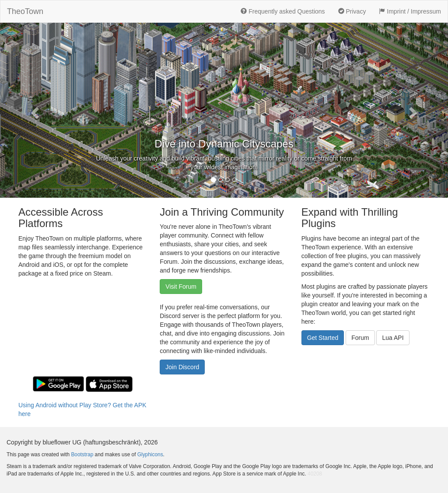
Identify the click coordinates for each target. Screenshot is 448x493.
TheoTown (25, 11)
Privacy (352, 11)
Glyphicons (150, 455)
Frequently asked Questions (283, 11)
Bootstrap (82, 455)
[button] (34, 110)
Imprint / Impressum (410, 11)
